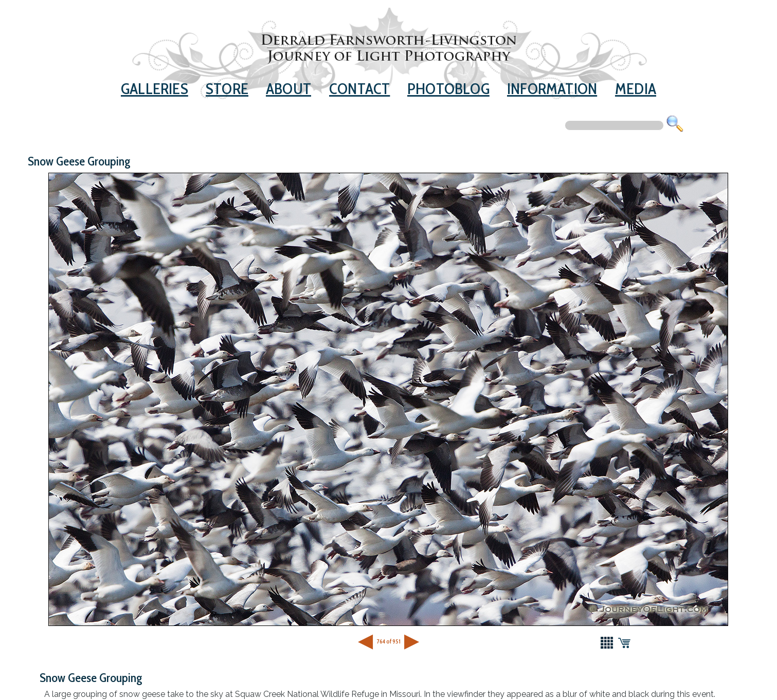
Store (227, 89)
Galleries (155, 89)
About (288, 89)
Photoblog (448, 89)
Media (636, 89)
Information (552, 89)
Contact (359, 89)
